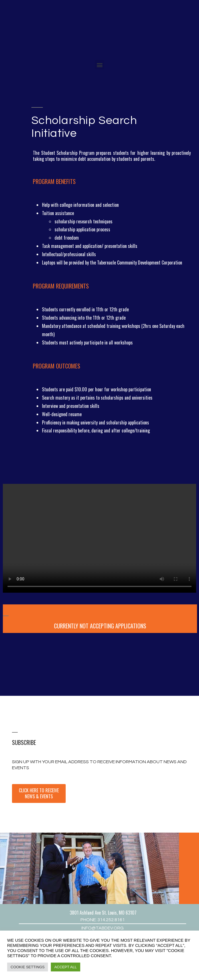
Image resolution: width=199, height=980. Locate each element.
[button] (99, 65)
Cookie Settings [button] (28, 967)
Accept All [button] (66, 967)
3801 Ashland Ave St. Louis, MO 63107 (103, 913)
